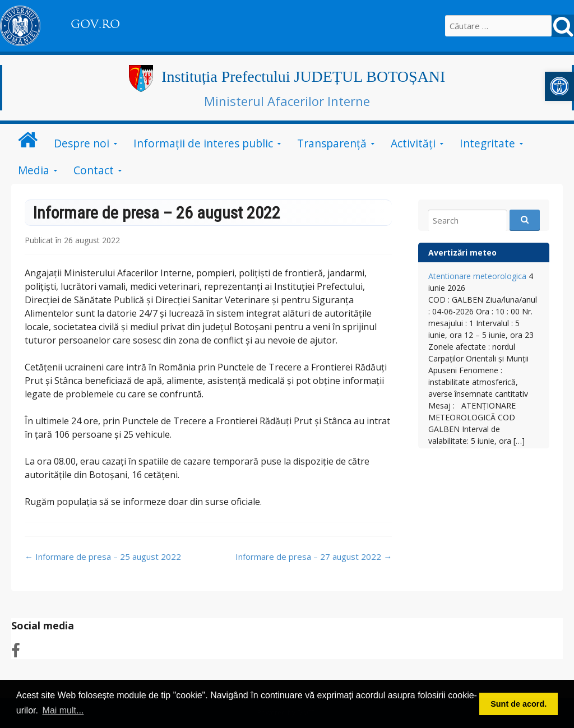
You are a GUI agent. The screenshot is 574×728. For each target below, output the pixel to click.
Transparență (332, 143)
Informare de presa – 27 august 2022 (314, 557)
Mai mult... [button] (63, 710)
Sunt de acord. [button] (519, 704)
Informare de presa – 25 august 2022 (103, 557)
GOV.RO (95, 24)
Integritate (487, 143)
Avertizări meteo (462, 252)
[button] (559, 86)
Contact (94, 170)
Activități (413, 143)
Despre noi (82, 143)
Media (34, 170)
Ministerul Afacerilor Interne (287, 101)
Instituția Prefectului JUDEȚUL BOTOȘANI (303, 76)
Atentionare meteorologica (477, 276)
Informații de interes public (203, 143)
